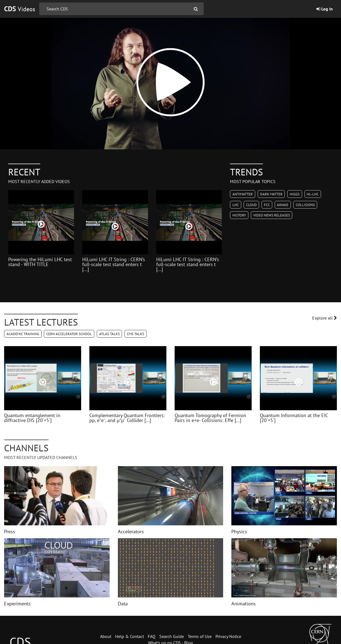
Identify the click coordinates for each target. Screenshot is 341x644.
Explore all (325, 318)
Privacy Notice (228, 636)
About (106, 636)
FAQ (152, 636)
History (239, 215)
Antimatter (243, 194)
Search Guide (172, 636)
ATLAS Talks (110, 334)
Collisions (305, 205)
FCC (267, 205)
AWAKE (283, 205)
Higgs (295, 194)
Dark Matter (271, 194)
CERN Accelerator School (69, 334)
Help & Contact (130, 636)
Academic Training (23, 334)
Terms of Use (200, 636)
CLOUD (252, 205)
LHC (236, 205)
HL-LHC (313, 194)
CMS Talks (136, 334)
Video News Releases (272, 215)
